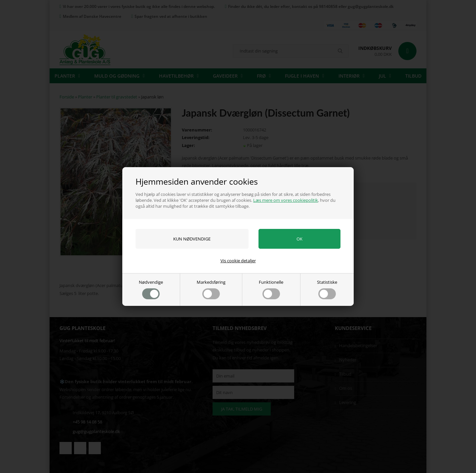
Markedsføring (211, 289)
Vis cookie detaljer (238, 261)
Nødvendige (151, 289)
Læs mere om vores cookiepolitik (286, 200)
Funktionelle (271, 289)
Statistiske (327, 289)
